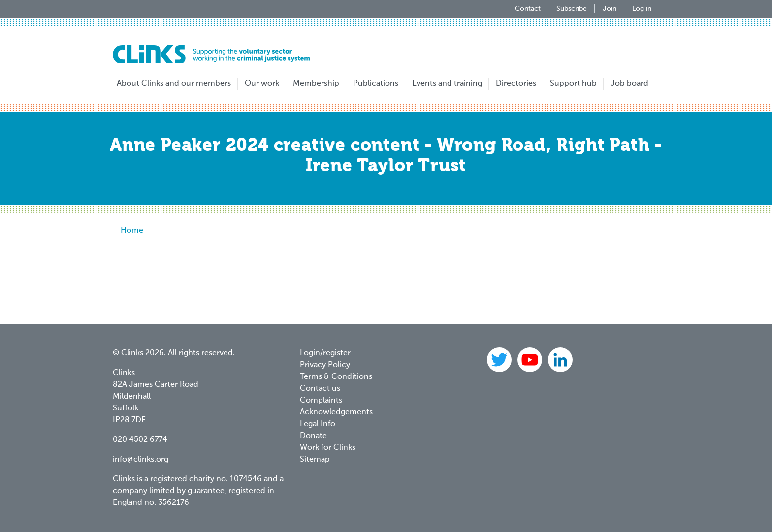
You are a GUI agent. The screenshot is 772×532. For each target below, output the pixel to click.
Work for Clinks (328, 448)
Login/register (325, 353)
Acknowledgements (336, 412)
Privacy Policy (325, 365)
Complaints (321, 401)
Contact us (320, 389)
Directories (516, 84)
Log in (642, 9)
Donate (313, 436)
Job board (629, 84)
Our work (262, 84)
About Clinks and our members (174, 84)
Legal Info (318, 424)
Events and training (447, 84)
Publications (376, 84)
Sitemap (315, 460)
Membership (316, 84)
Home (132, 231)
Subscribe (572, 9)
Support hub (573, 84)
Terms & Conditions (336, 377)
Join (610, 9)
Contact (528, 9)
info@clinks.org (141, 460)
